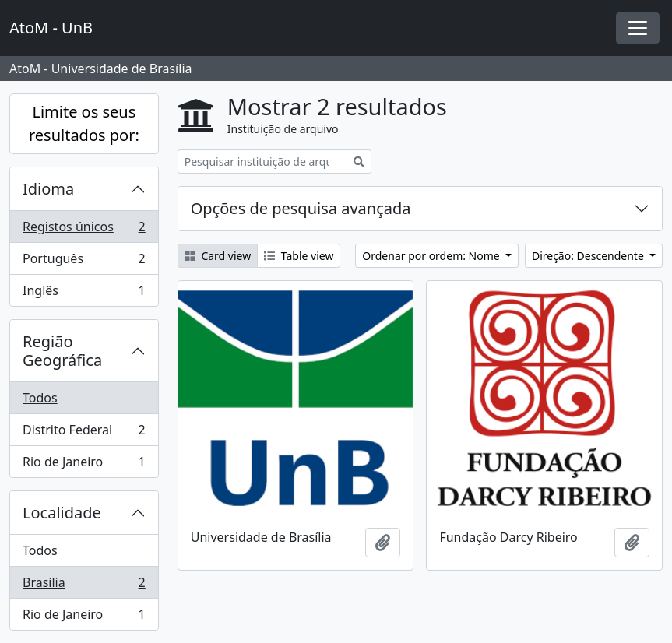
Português (84, 262)
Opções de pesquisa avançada (301, 208)
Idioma (48, 189)
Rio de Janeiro (84, 465)
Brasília (84, 586)
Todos (40, 398)
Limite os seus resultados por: (84, 123)
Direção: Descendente (589, 256)
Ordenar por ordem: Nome (432, 256)
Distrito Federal (84, 433)
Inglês (84, 293)
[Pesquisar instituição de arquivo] (262, 162)
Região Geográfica (62, 351)
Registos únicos (84, 230)
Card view (218, 256)
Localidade (62, 513)
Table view (299, 256)
